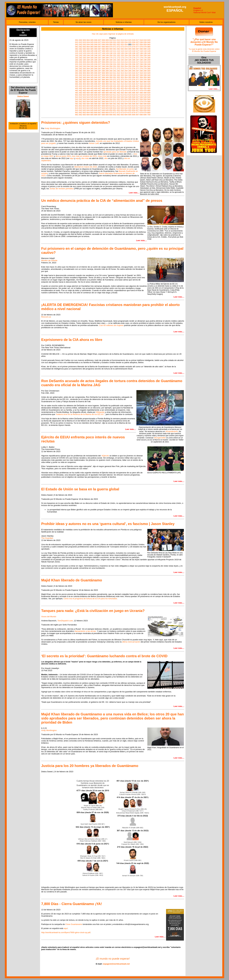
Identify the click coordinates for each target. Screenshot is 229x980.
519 (145, 95)
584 (88, 104)
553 (122, 99)
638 (141, 108)
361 (77, 80)
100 (149, 49)
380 (149, 80)
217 (137, 62)
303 (84, 73)
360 (149, 77)
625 (92, 108)
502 (80, 95)
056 (134, 44)
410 (111, 84)
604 (88, 106)
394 (126, 82)
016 (134, 40)
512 (118, 95)
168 (103, 58)
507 (99, 95)
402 (80, 84)
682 (80, 115)
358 (141, 77)
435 (130, 86)
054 (126, 44)
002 (80, 40)
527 (99, 97)
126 (96, 53)
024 (88, 42)
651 (115, 110)
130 (111, 53)
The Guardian (47, 538)
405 (92, 84)
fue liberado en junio (125, 169)
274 (126, 69)
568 (103, 101)
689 (107, 115)
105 (92, 51)
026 (96, 42)
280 (149, 69)
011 (115, 40)
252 (118, 66)
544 (88, 99)
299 (145, 71)
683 (84, 115)
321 (77, 75)
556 (134, 99)
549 (107, 99)
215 (130, 62)
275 (130, 69)
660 (149, 110)
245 (92, 66)
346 (96, 77)
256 (134, 66)
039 (145, 42)
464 (88, 91)
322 (80, 75)
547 (99, 99)
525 (92, 97)
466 (96, 91)
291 (115, 71)
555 (130, 99)
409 (107, 84)
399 (145, 82)
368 (103, 80)
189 (107, 60)
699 (145, 115)
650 (111, 110)
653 (122, 110)
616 (134, 106)
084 (88, 49)
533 (122, 97)
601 (77, 106)
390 (111, 82)
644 (88, 110)
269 (107, 69)
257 (137, 66)
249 (107, 66)
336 (134, 75)
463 (84, 91)
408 (103, 84)
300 (149, 71)
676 (134, 112)
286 (96, 71)
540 (149, 97)
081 (77, 49)
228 (103, 64)
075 (130, 47)
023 (84, 42)
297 (137, 71)
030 (111, 42)
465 (92, 91)
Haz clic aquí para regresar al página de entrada (113, 34)
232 (118, 64)
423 (84, 86)
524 (88, 97)
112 (118, 51)
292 (118, 71)
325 (92, 75)
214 (126, 62)
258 (141, 66)
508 (103, 95)
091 (115, 49)
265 (92, 69)
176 (134, 58)
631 (115, 108)
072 (118, 47)
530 (111, 97)
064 (88, 47)
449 (107, 88)
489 (107, 93)
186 (96, 60)
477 (137, 91)
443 (84, 88)
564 (88, 101)
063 (84, 47)
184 (88, 60)
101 (77, 51)
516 (134, 95)
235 (130, 64)
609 (107, 106)
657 (137, 110)
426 (96, 86)
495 (130, 93)
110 (111, 51)
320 (149, 73)
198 (141, 60)
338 (141, 75)
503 (84, 95)
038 (141, 42)
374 (126, 80)
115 (130, 51)
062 (80, 47)
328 (103, 75)
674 (126, 112)
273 (122, 69)
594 (126, 104)
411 (115, 84)
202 (80, 62)
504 (88, 95)
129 (107, 53)
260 (149, 66)
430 (111, 86)
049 (107, 44)
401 (77, 84)
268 (103, 69)
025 (92, 42)
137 (137, 53)
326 (96, 75)
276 (134, 69)
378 (141, 80)
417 (137, 84)
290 (111, 71)
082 (80, 49)
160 (149, 55)
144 (88, 55)
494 (126, 93)
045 (92, 44)
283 (84, 71)
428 (103, 86)
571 (115, 101)
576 (134, 101)
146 (96, 55)
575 (130, 101)
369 (107, 80)
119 (145, 51)
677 (137, 112)
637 (137, 108)
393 (122, 82)
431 (115, 86)
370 (111, 80)
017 (137, 40)
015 (130, 40)
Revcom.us (46, 317)
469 (107, 91)
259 (145, 66)
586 (96, 104)
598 (141, 104)
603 (84, 106)
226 (96, 64)
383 (84, 82)
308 (103, 73)
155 (130, 55)
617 (137, 106)
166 (96, 58)
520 (149, 95)
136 (134, 53)
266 (96, 69)
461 (77, 91)
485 (92, 93)
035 (130, 42)
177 (137, 58)
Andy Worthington (53, 128)
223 (84, 64)
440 (149, 86)
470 (111, 91)
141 (77, 55)
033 (122, 42)
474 (126, 91)
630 (111, 108)
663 (84, 112)
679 (145, 112)
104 (88, 51)
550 (111, 99)
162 (80, 58)
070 (111, 47)
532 (118, 97)
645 (92, 110)
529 (107, 97)
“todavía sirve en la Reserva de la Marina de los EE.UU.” (80, 414)
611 (115, 106)
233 (122, 64)
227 (99, 64)
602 (80, 106)
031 (115, 42)
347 (99, 77)
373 (122, 80)
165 (92, 58)
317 (137, 73)
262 (80, 69)
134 (126, 53)
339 (145, 75)
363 (84, 80)
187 (99, 60)
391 (115, 82)
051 (115, 44)
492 (118, 93)
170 (111, 58)
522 (80, 97)
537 (137, 97)
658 (141, 110)
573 (122, 101)
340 (149, 75)
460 (149, 88)
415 (130, 84)
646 (96, 110)
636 (134, 108)
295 (130, 71)
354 (126, 77)
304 (88, 73)
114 (126, 51)
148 (103, 55)
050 (111, 44)
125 (92, 53)
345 (92, 77)
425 (92, 86)
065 (92, 47)
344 (88, 77)
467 (99, 91)
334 (126, 75)
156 (134, 55)
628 (103, 108)
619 (145, 106)
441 (77, 88)
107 (99, 51)
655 (130, 110)
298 (141, 71)
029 (107, 42)
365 (92, 80)
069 (107, 47)
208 (103, 62)
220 (149, 62)
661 (77, 112)
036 (134, 42)
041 (77, 44)
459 (145, 88)
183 (84, 60)
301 (77, 73)
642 (80, 110)
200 (149, 60)
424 (88, 86)
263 (84, 69)
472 (118, 91)
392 (118, 82)
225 (92, 64)
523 (84, 97)
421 (77, 86)
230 (111, 64)
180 (149, 58)
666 (96, 112)
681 (77, 115)
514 (126, 95)
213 (122, 62)
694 (126, 115)
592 (118, 104)
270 (111, 69)
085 (92, 49)
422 (80, 86)
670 (111, 112)
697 (137, 115)
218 (141, 62)
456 (134, 88)
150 (111, 55)
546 (96, 99)
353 (122, 77)
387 (99, 82)
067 (99, 47)
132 (118, 53)
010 (111, 40)
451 (115, 88)
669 (107, 112)
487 (99, 93)
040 (149, 42)
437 (137, 86)
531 (115, 97)
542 (80, 99)
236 (134, 64)
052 (118, 44)
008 (103, 40)
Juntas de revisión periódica (62, 189)
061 (77, 47)
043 (84, 44)
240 (149, 64)
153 (122, 55)
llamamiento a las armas (85, 631)
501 (77, 95)
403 (84, 84)
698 (141, 115)
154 (126, 55)
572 (118, 101)
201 (77, 62)
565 (92, 101)
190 (111, 60)
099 (145, 49)
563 (84, 101)
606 (96, 106)
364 (88, 80)
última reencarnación (131, 642)
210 (111, 62)
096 (134, 49)
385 (92, 82)
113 (122, 51)
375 (130, 80)
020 (149, 40)
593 (122, 104)
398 (141, 82)
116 (134, 51)
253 (122, 66)
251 (115, 66)
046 (96, 44)
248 (103, 66)
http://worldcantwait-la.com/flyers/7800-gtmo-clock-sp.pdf (66, 932)
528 (103, 97)
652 (118, 110)
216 (134, 62)
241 (77, 66)
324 (88, 75)
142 (80, 55)
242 (80, 66)
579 (145, 101)
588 (103, 104)
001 (77, 40)
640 (149, 108)
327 (99, 75)
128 (103, 53)
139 (145, 53)
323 (84, 75)
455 (130, 88)
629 (107, 108)
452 (118, 88)
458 (141, 88)
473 (122, 91)
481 (77, 93)
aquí (72, 158)
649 (107, 110)
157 (137, 55)
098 (141, 49)
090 (111, 49)
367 (99, 80)
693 (122, 115)
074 (126, 47)
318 (141, 73)
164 (88, 58)
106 (96, 51)
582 (80, 104)
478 (141, 91)
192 (118, 60)
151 (115, 55)
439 (145, 86)
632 (118, 108)
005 (92, 40)
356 (134, 77)
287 (99, 71)
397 (137, 82)
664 (88, 112)
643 (84, 110)
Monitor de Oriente (49, 260)
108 (103, 51)
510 (111, 95)
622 (80, 108)
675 (130, 112)
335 (130, 75)
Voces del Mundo (49, 617)
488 (103, 93)
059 (145, 44)
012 (118, 40)
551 (115, 99)
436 (134, 86)
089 (107, 49)
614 (126, 106)
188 (103, 60)
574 (126, 101)
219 (145, 62)
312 (118, 73)
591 (115, 104)
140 (149, 53)
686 (96, 115)
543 (84, 99)
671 (115, 112)
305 (92, 73)
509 (107, 95)
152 (118, 55)
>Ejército (105, 456)
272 (118, 69)
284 (88, 71)
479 (145, 91)
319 (145, 73)
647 (99, 110)
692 (118, 115)
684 (88, 115)
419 (145, 84)
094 (126, 49)
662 (80, 112)
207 (99, 62)
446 (96, 88)
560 (149, 99)
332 (118, 75)
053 (122, 44)
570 (111, 101)
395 (130, 82)
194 (126, 60)
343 (84, 77)
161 (77, 58)
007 (99, 40)
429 (107, 86)
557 (137, 99)
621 (77, 108)
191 (115, 60)
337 (137, 75)
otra (106, 158)
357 (137, 77)
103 (84, 51)
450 (111, 88)
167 (99, 58)
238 (141, 64)
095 (130, 49)
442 (80, 88)
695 (130, 115)
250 (111, 66)
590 (111, 104)
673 (122, 112)
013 (122, 40)
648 (103, 110)
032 (118, 42)
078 (141, 47)
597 (137, 104)
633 (122, 108)
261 (77, 69)
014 (126, 40)
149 (107, 55)
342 (80, 77)
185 (92, 60)
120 (149, 51)
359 (145, 77)
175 (130, 58)
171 (115, 58)
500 (149, 93)
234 (126, 64)
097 (137, 49)
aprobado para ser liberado (115, 152)
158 (141, 55)
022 (80, 42)
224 (88, 64)
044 (88, 44)
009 (107, 40)
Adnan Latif (94, 143)
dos (83, 158)
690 (111, 115)
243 (84, 66)
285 (92, 71)
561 (77, 101)
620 (149, 106)
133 (122, 53)
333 (122, 75)
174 (126, 58)
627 (99, 108)
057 (137, 44)
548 (103, 99)
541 (77, 99)
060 (149, 44)
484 (88, 93)
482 (80, 93)
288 (103, 71)
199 (145, 60)
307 (99, 73)
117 (137, 51)
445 (92, 88)
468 (103, 91)
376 (134, 80)
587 (99, 104)
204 (88, 62)
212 (118, 62)
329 (107, 75)
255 (130, 66)
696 (134, 115)
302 (80, 73)
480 (149, 91)
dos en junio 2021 (63, 156)
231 (115, 64)
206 (96, 62)
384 (88, 82)
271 (115, 69)
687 (99, 115)
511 (115, 95)
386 (96, 82)
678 (141, 112)
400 (149, 82)
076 (134, 47)
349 (107, 77)
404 (88, 84)
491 (115, 93)
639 (145, 108)
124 (88, 53)
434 (126, 86)
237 (137, 64)
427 (99, 86)
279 (145, 69)
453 (122, 88)
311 (115, 73)
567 (99, 101)
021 (77, 42)
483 (84, 93)
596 (134, 104)
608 (103, 106)
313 (122, 73)
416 (134, 84)
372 (118, 80)
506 (96, 95)
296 (134, 71)
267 (99, 69)
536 (134, 97)
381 (77, 82)
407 (99, 84)
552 (118, 99)
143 (84, 55)
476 (134, 91)
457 (137, 88)
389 (107, 82)
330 (111, 75)
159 (145, 55)
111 (115, 51)
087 (99, 49)
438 (141, 86)
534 (126, 97)
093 (122, 49)
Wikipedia (100, 412)
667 (99, 112)
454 (126, 88)
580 (149, 101)
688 (103, 115)
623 (84, 108)
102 (80, 51)
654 (126, 110)
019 (145, 40)
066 (96, 47)
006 (96, 40)
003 (84, 40)
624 (88, 108)
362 (80, 80)
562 (80, 101)
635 (130, 108)
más (87, 158)
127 (99, 53)
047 (99, 44)
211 (115, 62)
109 (107, 51)
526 (96, 97)
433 (122, 86)
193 (122, 60)
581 (77, 104)
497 (137, 93)
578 (141, 101)
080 (149, 47)
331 (115, 75)
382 (80, 82)
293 (122, 71)
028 (103, 42)
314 (126, 73)
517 (137, 95)
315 (130, 73)
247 (99, 66)
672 (118, 112)
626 (96, 108)
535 (130, 97)
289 (107, 71)
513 (122, 95)
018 (141, 40)
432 (118, 86)
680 (149, 112)
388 (103, 82)
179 (145, 58)
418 (141, 84)
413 (122, 84)
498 (141, 93)
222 (80, 64)
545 (92, 99)
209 (107, 62)
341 (77, 77)
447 (99, 88)
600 (149, 104)
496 (134, 93)
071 (115, 47)
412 (118, 84)
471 (115, 91)
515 (130, 95)
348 (103, 77)
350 (111, 77)
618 (141, 106)
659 (145, 110)
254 (126, 66)
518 (141, 95)
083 (84, 49)
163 (84, 58)
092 (118, 49)
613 (122, 106)
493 (122, 93)
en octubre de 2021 (88, 156)
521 (77, 97)
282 (80, 71)
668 (103, 112)
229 (107, 64)
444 (88, 88)
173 (122, 58)
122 (80, 53)
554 (126, 99)
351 (115, 77)
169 (107, 58)
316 (134, 73)
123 (84, 53)
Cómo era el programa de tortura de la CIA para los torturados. (91, 599)
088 (103, 49)
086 (96, 49)
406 (96, 84)
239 (145, 64)
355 (130, 77)
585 (92, 104)
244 (88, 66)
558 (141, 99)
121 (77, 53)
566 (96, 101)
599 (145, 104)
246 (96, 66)
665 (92, 112)
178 (141, 58)
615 (130, 106)
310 (111, 73)
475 (130, 91)
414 (126, 84)
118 (141, 51)
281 (77, 71)
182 (80, 60)
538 (141, 97)
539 (145, 97)
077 (137, 47)
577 (137, 101)
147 (99, 55)
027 (99, 42)
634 (126, 108)
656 (134, 110)
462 (80, 91)
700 (149, 115)
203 (84, 62)
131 (115, 53)
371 (115, 80)
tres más (76, 156)
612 (118, 106)
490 (111, 93)
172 (118, 58)
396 (134, 82)
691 (115, 115)
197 (137, 60)
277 (137, 69)
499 (145, 93)
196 (134, 60)
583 (84, 104)
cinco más (102, 156)
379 (145, 80)
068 (103, 47)
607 (99, 106)
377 (137, 80)
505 (92, 95)
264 (88, 69)
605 (92, 106)
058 (141, 44)
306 (96, 73)
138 (141, 53)
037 (137, 42)
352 (118, 77)
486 (96, 93)
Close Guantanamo (74, 924)
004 (88, 40)
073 (122, 47)
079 (145, 47)
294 (126, 71)
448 (103, 88)
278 (141, 69)
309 (107, 73)
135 (130, 53)
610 (111, 106)
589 (107, 104)
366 (96, 80)
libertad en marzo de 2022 (86, 167)
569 (107, 101)
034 (126, 42)
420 (149, 84)
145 (92, 55)
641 (77, 110)
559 (145, 99)
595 (130, 104)
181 (77, 60)
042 (80, 44)
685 (92, 115)
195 (130, 60)
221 (77, 64)
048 (103, 44)
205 (92, 62)
